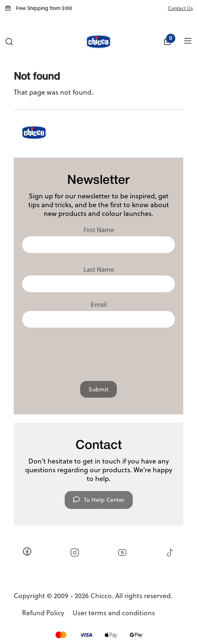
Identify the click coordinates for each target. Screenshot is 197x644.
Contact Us (180, 8)
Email (99, 305)
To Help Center (99, 500)
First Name (99, 230)
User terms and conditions (114, 613)
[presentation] (98, 352)
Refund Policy (43, 613)
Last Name (99, 270)
